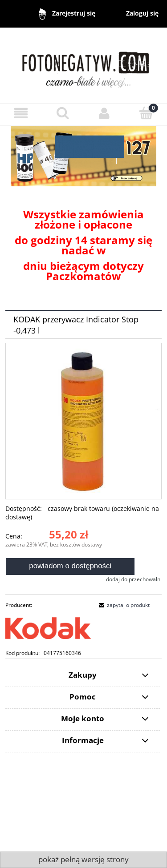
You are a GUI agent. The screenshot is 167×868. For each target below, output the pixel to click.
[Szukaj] (63, 113)
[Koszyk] (146, 113)
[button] (123, 605)
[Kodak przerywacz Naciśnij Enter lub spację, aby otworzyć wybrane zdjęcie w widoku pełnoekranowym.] (83, 421)
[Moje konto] (105, 113)
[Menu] (21, 113)
